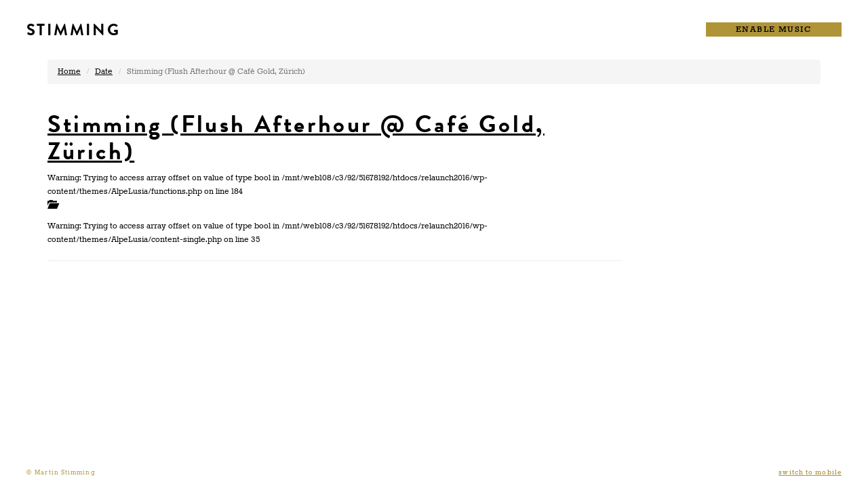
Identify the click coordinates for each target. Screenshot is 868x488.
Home (69, 72)
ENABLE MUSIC (774, 29)
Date (104, 72)
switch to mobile (810, 473)
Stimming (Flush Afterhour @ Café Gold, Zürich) (296, 138)
